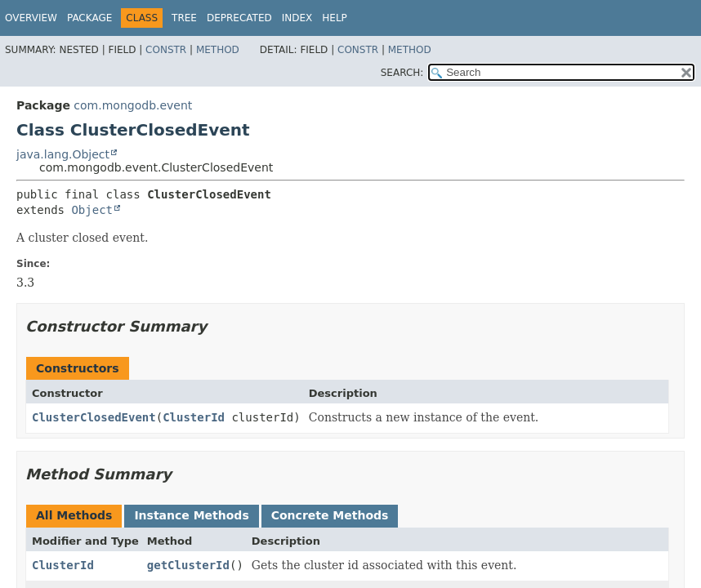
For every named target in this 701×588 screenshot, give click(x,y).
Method (218, 50)
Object (92, 210)
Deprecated (239, 18)
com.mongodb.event (133, 105)
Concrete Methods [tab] (330, 515)
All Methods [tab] (74, 515)
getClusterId (188, 565)
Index (297, 18)
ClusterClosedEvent (94, 417)
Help (335, 18)
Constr (166, 50)
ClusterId (194, 417)
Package (89, 18)
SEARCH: (402, 73)
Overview (31, 18)
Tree (184, 18)
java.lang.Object (63, 154)
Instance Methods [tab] (191, 515)
